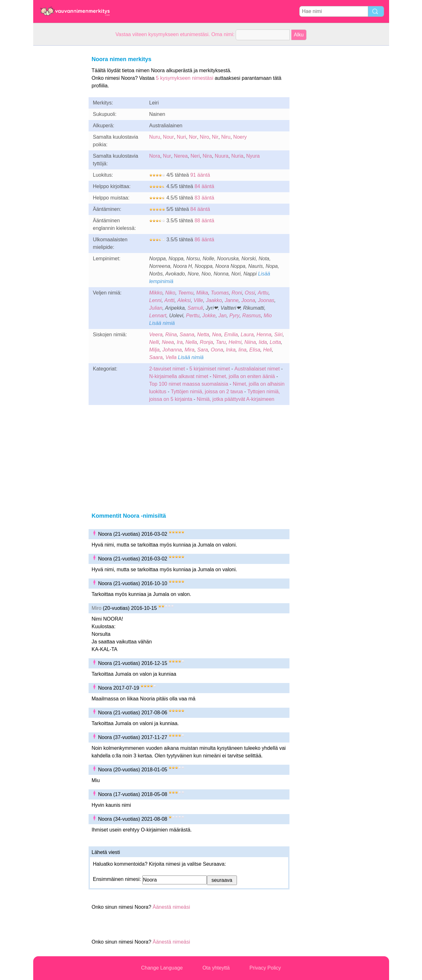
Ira (180, 342)
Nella (191, 342)
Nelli (154, 342)
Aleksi (184, 300)
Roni (237, 293)
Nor (193, 137)
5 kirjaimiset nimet (210, 369)
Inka (231, 350)
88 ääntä (204, 221)
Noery (240, 137)
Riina (171, 335)
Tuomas (220, 293)
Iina (242, 350)
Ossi (250, 293)
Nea (217, 335)
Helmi (235, 342)
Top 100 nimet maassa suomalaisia (189, 384)
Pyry (234, 316)
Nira (207, 156)
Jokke (209, 316)
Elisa (255, 350)
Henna (264, 335)
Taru (221, 342)
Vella (171, 357)
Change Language (162, 968)
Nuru (155, 137)
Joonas (266, 300)
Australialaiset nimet (257, 369)
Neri (195, 156)
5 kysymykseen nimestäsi (185, 78)
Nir (215, 137)
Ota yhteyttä (216, 968)
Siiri (279, 335)
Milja (155, 350)
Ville (198, 300)
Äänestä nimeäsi (171, 907)
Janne (232, 300)
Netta (203, 335)
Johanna (172, 350)
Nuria (237, 156)
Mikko (156, 293)
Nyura (253, 156)
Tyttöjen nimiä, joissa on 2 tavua (207, 392)
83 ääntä (204, 198)
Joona (248, 300)
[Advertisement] (59, 141)
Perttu (193, 316)
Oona (217, 350)
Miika (202, 293)
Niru (226, 137)
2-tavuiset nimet (167, 369)
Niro (205, 137)
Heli (268, 350)
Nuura (222, 156)
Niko (170, 293)
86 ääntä (204, 240)
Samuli (195, 308)
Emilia (231, 335)
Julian (156, 308)
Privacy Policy (265, 968)
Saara (156, 357)
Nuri (181, 137)
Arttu (263, 293)
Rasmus (252, 316)
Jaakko (214, 300)
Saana (187, 335)
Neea (168, 342)
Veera (156, 335)
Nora (155, 156)
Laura (247, 335)
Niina (250, 342)
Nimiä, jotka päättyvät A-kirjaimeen (236, 399)
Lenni (155, 300)
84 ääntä (204, 186)
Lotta (275, 342)
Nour (168, 137)
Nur (167, 156)
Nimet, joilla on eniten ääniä (244, 376)
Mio (268, 316)
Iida (263, 342)
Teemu (186, 293)
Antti (170, 300)
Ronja (207, 342)
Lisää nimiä (162, 323)
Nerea (181, 156)
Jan (222, 316)
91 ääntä (200, 175)
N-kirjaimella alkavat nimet (179, 376)
